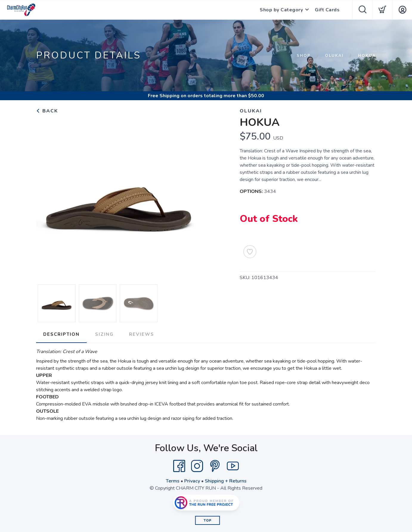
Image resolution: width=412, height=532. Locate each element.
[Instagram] (197, 466)
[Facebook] (179, 466)
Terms (173, 481)
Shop (304, 56)
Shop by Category (281, 10)
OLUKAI (334, 56)
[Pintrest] (215, 466)
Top (208, 521)
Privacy (192, 481)
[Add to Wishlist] (250, 252)
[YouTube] (233, 466)
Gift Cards (327, 10)
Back (47, 111)
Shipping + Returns (226, 481)
